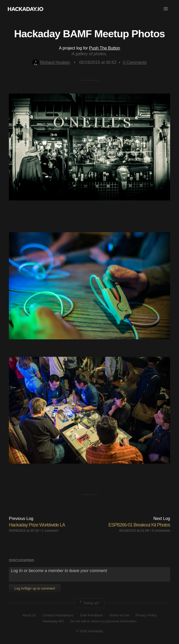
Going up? (89, 603)
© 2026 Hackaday (89, 631)
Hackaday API (53, 621)
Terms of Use (119, 615)
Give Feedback (91, 615)
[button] (166, 9)
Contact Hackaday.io (58, 615)
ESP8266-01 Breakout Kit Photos (139, 525)
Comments (135, 62)
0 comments (161, 530)
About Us (29, 615)
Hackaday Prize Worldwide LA (37, 525)
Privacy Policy (146, 615)
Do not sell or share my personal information (103, 621)
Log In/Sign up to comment (35, 588)
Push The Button (105, 48)
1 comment (50, 530)
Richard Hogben (51, 62)
